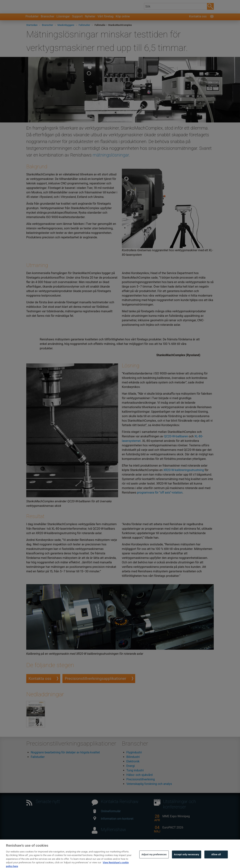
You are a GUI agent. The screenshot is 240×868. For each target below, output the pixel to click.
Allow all (216, 859)
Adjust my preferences (154, 859)
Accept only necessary (187, 859)
